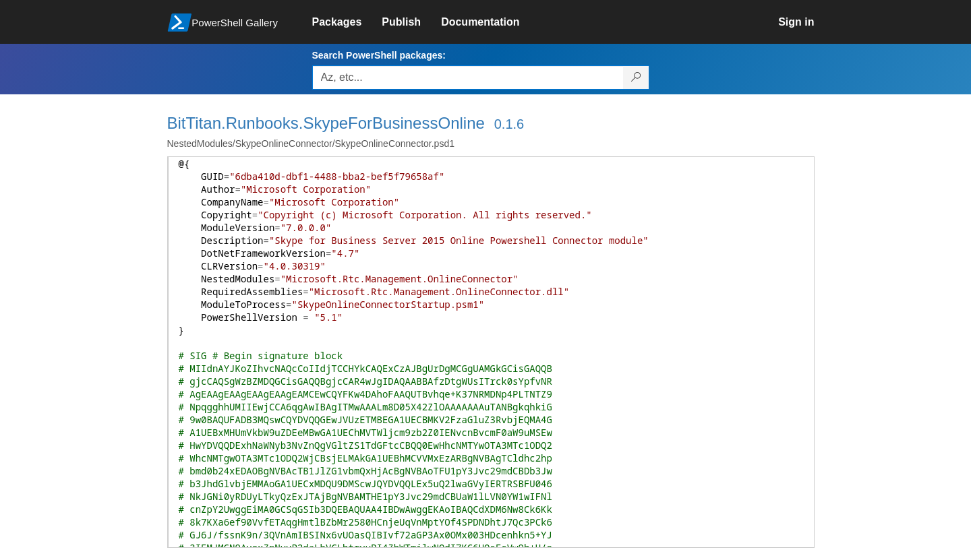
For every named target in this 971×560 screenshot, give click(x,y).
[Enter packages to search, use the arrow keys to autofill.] (468, 77)
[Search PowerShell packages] (636, 77)
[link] (347, 22)
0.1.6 (509, 124)
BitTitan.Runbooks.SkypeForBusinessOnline (326, 123)
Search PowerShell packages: (379, 55)
